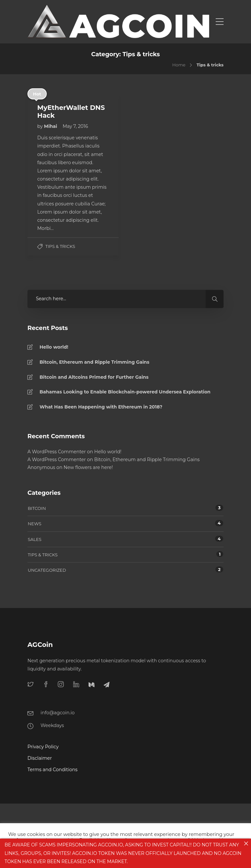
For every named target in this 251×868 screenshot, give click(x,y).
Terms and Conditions (52, 770)
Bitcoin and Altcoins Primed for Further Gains (94, 377)
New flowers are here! (88, 467)
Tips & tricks (60, 246)
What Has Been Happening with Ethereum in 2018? (101, 407)
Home (179, 65)
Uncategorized (47, 570)
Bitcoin (37, 508)
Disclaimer (40, 758)
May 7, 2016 (75, 126)
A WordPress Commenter (57, 452)
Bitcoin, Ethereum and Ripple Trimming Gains (94, 362)
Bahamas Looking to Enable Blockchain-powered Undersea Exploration (125, 392)
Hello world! (54, 347)
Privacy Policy (43, 747)
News (34, 524)
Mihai (51, 126)
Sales (35, 539)
